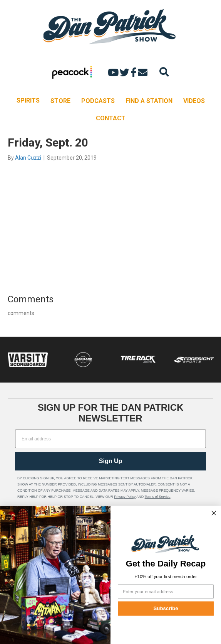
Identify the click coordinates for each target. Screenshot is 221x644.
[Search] (164, 72)
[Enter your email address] (166, 591)
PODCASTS (98, 101)
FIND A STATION (149, 101)
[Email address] (110, 439)
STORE (60, 101)
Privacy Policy (125, 497)
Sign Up (110, 461)
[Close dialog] (214, 513)
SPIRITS (28, 100)
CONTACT (111, 118)
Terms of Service (158, 497)
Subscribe (166, 608)
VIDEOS (194, 101)
